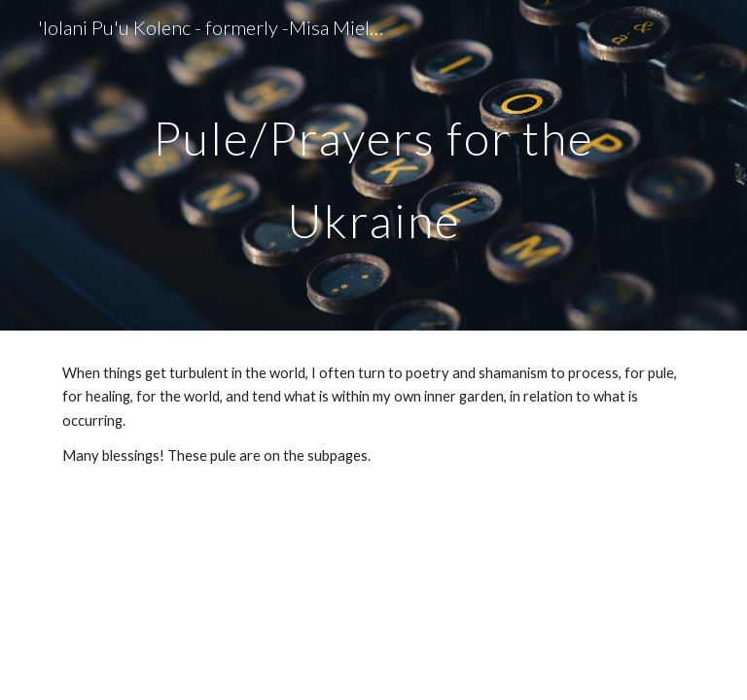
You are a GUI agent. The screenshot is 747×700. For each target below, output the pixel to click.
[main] (373, 166)
